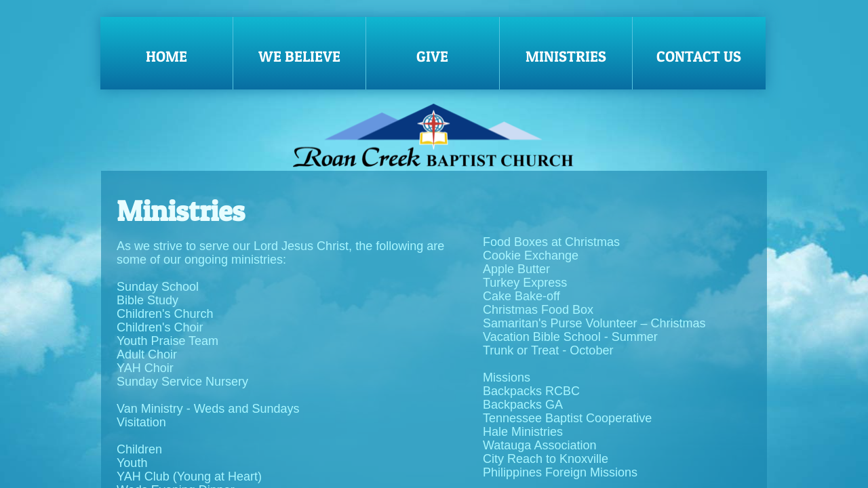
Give (432, 56)
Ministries (566, 56)
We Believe (299, 56)
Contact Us (699, 56)
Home (166, 56)
